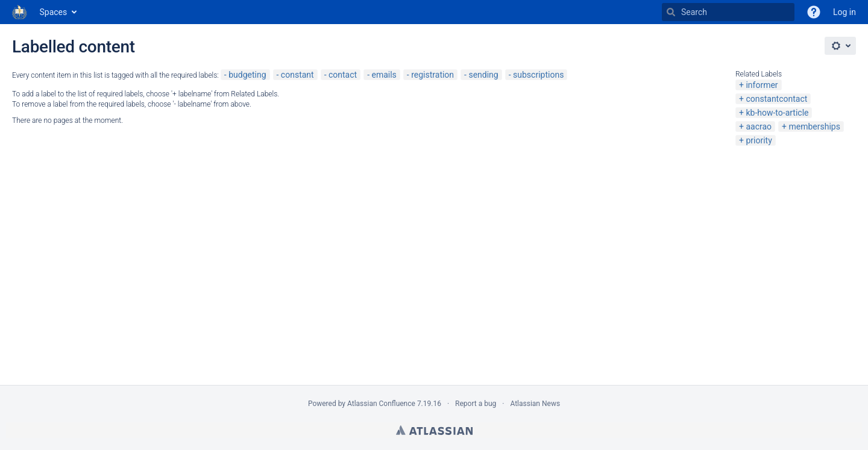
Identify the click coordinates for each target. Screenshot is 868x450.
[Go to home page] (20, 12)
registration (432, 75)
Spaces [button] (54, 12)
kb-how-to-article (777, 113)
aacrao (759, 127)
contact (343, 75)
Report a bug (476, 404)
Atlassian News (535, 404)
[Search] (671, 12)
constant (297, 75)
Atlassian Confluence (381, 404)
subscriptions (538, 75)
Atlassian (434, 430)
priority (759, 140)
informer (762, 85)
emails (384, 75)
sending (483, 75)
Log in (844, 12)
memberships (814, 127)
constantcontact (776, 99)
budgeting (247, 75)
